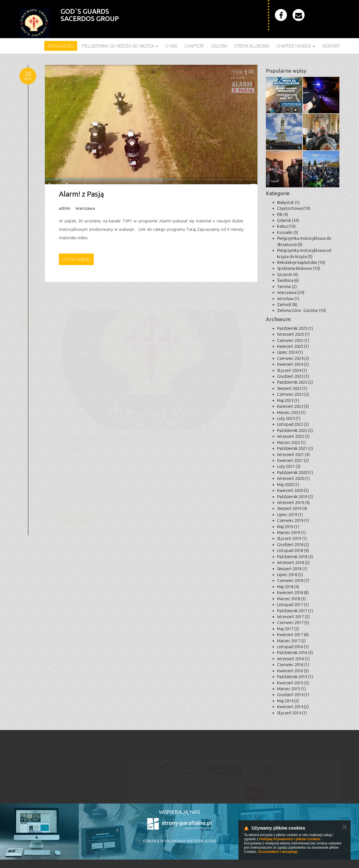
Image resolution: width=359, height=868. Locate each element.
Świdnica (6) (288, 280)
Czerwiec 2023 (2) (293, 394)
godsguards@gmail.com (42, 785)
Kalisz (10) (286, 226)
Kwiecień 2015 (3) (293, 683)
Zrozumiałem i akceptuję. (278, 852)
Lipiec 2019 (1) (290, 514)
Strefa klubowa (252, 46)
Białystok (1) (288, 202)
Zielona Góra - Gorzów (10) (302, 310)
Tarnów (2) (287, 286)
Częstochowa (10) (294, 208)
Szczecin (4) (287, 274)
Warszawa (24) (291, 292)
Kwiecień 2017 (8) (293, 635)
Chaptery (194, 46)
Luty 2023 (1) (289, 418)
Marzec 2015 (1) (291, 689)
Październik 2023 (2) (295, 382)
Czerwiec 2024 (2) (293, 358)
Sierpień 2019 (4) (292, 508)
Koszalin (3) (288, 232)
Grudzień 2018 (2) (293, 544)
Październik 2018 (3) (295, 557)
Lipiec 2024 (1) (290, 352)
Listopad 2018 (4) (293, 550)
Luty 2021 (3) (289, 466)
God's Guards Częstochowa (84, 458)
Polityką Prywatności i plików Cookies (290, 839)
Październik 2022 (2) (295, 430)
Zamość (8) (287, 304)
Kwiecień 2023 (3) (293, 406)
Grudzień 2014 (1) (293, 695)
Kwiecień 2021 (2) (293, 460)
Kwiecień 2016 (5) (293, 671)
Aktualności (61, 46)
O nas (171, 46)
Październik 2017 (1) (295, 611)
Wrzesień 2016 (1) (293, 659)
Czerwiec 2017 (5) (293, 622)
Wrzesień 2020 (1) (293, 478)
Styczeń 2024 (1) (292, 370)
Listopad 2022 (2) (293, 424)
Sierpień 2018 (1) (292, 569)
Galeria (219, 46)
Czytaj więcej (76, 259)
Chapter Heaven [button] (296, 46)
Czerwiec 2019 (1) (293, 520)
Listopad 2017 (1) (293, 605)
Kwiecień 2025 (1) (293, 346)
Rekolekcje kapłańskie (135, 458)
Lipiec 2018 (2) (290, 575)
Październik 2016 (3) (295, 652)
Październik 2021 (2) (295, 448)
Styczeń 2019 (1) (292, 538)
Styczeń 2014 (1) (292, 713)
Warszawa (85, 208)
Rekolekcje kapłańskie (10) (301, 262)
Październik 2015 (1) (295, 677)
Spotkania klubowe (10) (299, 268)
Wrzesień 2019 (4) (293, 502)
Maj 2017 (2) (288, 629)
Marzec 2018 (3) (291, 599)
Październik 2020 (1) (295, 472)
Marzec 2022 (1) (291, 442)
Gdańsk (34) (288, 220)
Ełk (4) (283, 214)
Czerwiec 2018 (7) (293, 580)
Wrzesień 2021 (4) (293, 454)
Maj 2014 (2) (288, 701)
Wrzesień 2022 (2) (293, 436)
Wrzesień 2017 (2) (293, 617)
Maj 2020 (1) (288, 484)
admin (65, 208)
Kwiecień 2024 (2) (293, 364)
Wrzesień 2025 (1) (293, 334)
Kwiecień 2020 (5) (293, 490)
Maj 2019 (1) (288, 527)
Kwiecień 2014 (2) (293, 707)
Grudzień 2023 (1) (293, 376)
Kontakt (331, 46)
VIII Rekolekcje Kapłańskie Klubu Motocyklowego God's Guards (149, 441)
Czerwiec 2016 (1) (293, 665)
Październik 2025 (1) (295, 328)
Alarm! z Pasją (81, 194)
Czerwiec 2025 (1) (293, 340)
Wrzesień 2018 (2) (293, 562)
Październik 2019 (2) (295, 497)
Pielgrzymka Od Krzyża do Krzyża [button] (120, 46)
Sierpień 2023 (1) (292, 388)
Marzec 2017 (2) (291, 641)
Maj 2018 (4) (288, 587)
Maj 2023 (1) (288, 400)
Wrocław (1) (288, 299)
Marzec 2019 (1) (291, 532)
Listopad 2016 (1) (293, 647)
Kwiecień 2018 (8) (293, 592)
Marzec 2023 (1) (291, 412)
